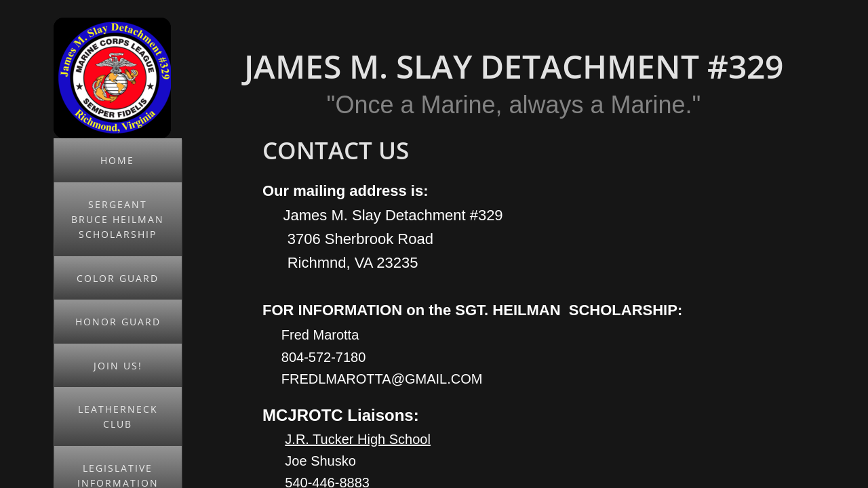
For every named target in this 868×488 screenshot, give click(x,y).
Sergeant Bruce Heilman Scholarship (118, 220)
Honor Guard (118, 322)
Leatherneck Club (118, 416)
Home (117, 160)
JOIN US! (118, 366)
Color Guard (118, 278)
